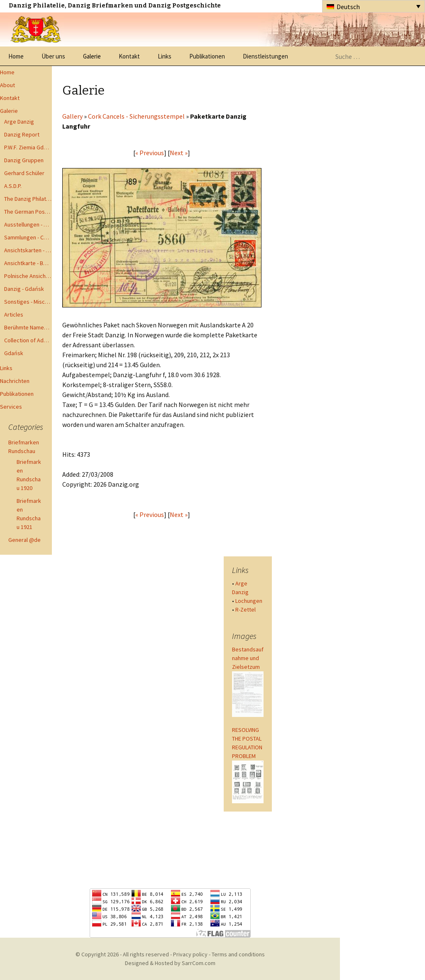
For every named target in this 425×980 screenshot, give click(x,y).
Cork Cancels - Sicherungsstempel (136, 116)
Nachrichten (15, 381)
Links (165, 56)
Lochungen (249, 601)
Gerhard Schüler (24, 173)
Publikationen (207, 56)
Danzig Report (22, 134)
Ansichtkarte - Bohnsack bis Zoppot (28, 263)
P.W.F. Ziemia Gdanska (28, 147)
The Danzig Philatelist (28, 199)
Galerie (92, 56)
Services (11, 407)
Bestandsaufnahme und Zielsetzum (248, 658)
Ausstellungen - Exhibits (28, 224)
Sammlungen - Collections (28, 237)
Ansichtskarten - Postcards (28, 250)
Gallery (72, 116)
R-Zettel (245, 609)
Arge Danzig (19, 122)
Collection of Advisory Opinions (28, 340)
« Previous (150, 153)
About (7, 85)
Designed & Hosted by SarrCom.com (170, 963)
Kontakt (129, 56)
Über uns (53, 56)
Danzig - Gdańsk (24, 289)
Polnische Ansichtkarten (28, 276)
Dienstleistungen (265, 56)
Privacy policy (190, 954)
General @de (24, 540)
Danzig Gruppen (24, 160)
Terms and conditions (238, 954)
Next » (179, 153)
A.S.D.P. (13, 186)
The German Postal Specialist (28, 212)
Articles (14, 314)
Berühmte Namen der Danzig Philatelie (28, 327)
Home (16, 56)
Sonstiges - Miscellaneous (28, 302)
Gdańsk (14, 353)
